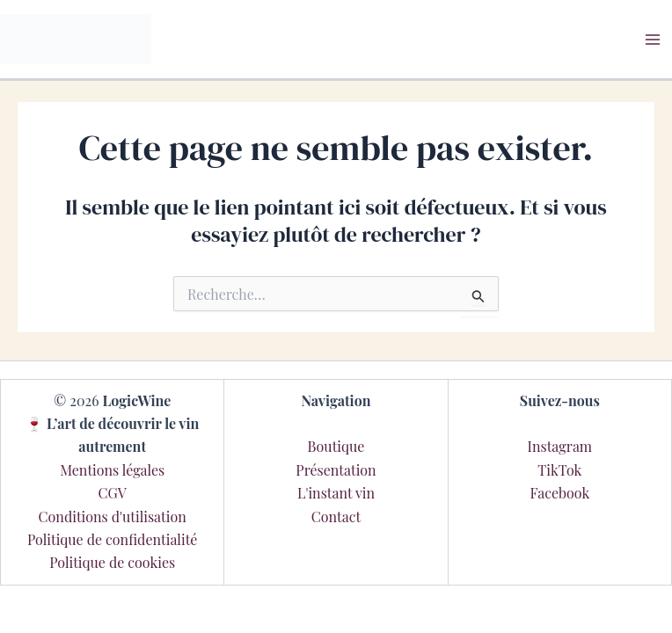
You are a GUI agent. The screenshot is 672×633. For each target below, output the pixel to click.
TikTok (559, 470)
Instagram (560, 446)
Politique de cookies (112, 562)
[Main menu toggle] (653, 40)
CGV (112, 493)
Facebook (559, 493)
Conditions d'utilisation (113, 517)
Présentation (336, 470)
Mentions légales (112, 470)
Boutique (336, 446)
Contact (336, 517)
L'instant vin (336, 493)
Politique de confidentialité (113, 539)
